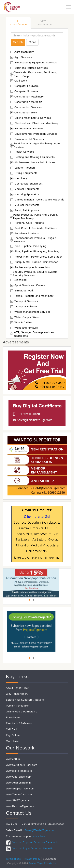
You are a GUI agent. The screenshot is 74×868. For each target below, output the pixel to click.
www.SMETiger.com (18, 800)
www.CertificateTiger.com (22, 765)
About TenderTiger (17, 688)
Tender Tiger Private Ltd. (43, 863)
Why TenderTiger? (17, 694)
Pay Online (13, 735)
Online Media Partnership (22, 712)
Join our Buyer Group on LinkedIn (33, 848)
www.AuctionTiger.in (18, 783)
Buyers (40, 700)
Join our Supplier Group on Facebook (35, 842)
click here (39, 836)
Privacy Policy (32, 859)
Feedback (12, 723)
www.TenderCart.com (19, 794)
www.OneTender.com (19, 777)
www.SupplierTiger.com (20, 789)
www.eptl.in (13, 759)
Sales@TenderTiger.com (40, 830)
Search (18, 42)
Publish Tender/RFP (18, 706)
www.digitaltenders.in (19, 771)
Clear (32, 42)
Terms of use (13, 859)
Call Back (12, 729)
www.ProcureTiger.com (20, 806)
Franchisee (13, 717)
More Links (13, 741)
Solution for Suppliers (19, 700)
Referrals (26, 723)
